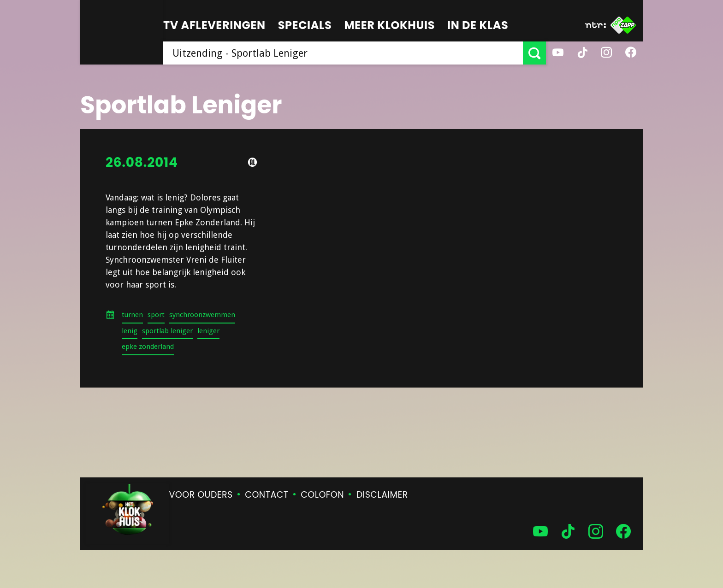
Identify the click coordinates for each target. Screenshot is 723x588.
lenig (130, 331)
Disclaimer (382, 495)
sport (156, 315)
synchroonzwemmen (202, 315)
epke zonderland (148, 347)
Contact (267, 495)
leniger (208, 331)
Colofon (322, 495)
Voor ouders (201, 495)
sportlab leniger (167, 331)
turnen (132, 315)
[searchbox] (343, 53)
